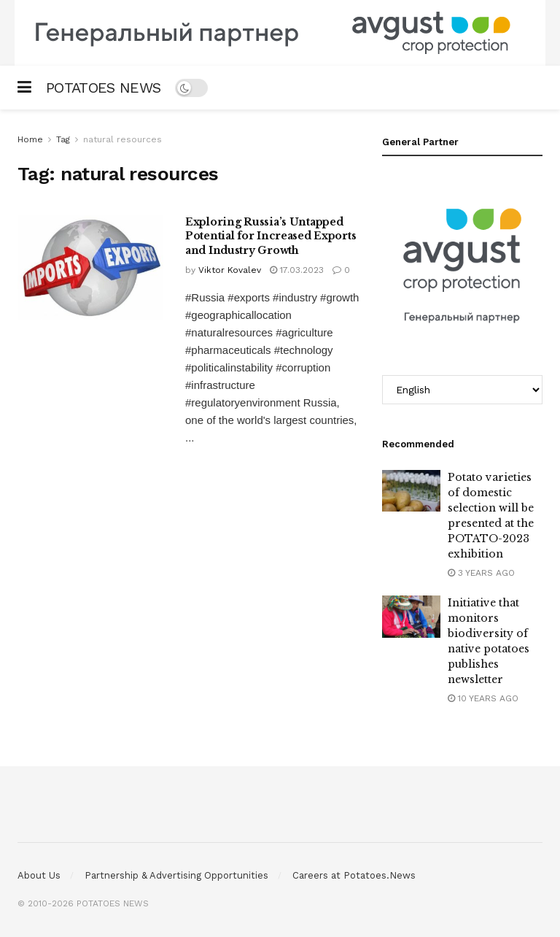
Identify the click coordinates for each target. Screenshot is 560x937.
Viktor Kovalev (230, 270)
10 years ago (483, 698)
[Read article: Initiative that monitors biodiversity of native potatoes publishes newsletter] (411, 616)
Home (30, 139)
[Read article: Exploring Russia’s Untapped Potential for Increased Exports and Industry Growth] (90, 267)
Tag (63, 139)
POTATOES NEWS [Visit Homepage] (103, 88)
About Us (39, 875)
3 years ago (481, 573)
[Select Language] (462, 390)
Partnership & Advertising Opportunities (176, 875)
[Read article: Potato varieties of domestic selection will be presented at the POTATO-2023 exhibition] (411, 491)
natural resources (122, 139)
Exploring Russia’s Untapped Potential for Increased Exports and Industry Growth (271, 236)
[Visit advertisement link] (280, 33)
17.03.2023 (297, 270)
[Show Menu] (24, 88)
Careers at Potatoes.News (354, 875)
